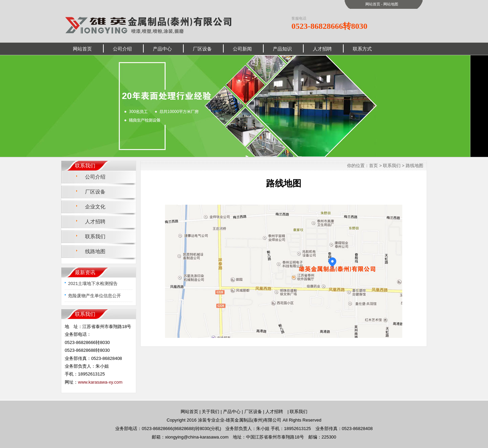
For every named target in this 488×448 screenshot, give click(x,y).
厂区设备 (202, 49)
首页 (373, 166)
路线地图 (414, 166)
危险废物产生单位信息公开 (95, 296)
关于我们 (210, 412)
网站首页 (373, 4)
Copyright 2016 (182, 420)
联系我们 (95, 236)
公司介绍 (122, 49)
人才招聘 (322, 49)
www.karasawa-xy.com (100, 382)
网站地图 (391, 4)
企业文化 (95, 207)
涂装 (202, 420)
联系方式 (362, 49)
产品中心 (162, 49)
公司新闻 (242, 49)
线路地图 (95, 251)
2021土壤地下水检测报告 (93, 283)
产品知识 (282, 49)
